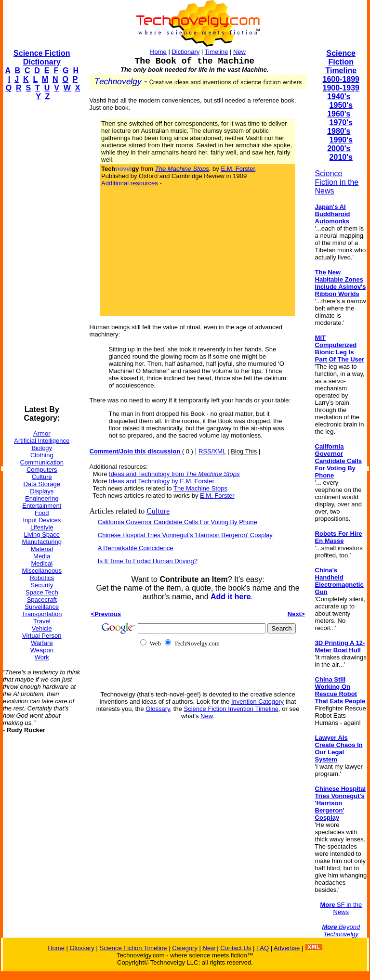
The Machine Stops (200, 488)
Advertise (287, 948)
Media (42, 556)
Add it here (231, 597)
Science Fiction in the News (337, 182)
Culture (42, 477)
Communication (42, 462)
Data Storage (42, 484)
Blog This (244, 451)
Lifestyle (42, 527)
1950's (341, 105)
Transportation (42, 614)
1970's (341, 122)
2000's (339, 148)
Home (158, 52)
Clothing (42, 455)
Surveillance (42, 607)
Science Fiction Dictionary (42, 58)
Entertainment (42, 506)
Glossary (158, 709)
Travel (42, 621)
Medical (42, 563)
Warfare (42, 643)
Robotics (42, 578)
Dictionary (185, 52)
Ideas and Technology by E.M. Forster (162, 481)
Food (42, 513)
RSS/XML (212, 451)
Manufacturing (42, 542)
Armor (42, 433)
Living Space (42, 535)
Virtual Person (42, 636)
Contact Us (236, 948)
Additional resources (130, 183)
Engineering (42, 498)
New (239, 52)
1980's (339, 131)
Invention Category (258, 702)
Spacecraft (42, 600)
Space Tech (42, 592)
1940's (339, 97)
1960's (339, 114)
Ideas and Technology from (174, 474)
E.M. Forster (238, 169)
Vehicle (42, 628)
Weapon (42, 650)
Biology (42, 448)
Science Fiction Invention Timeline (231, 709)
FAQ (263, 948)
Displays (42, 491)
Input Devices (42, 520)
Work (42, 657)
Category (185, 948)
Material (42, 549)
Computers (42, 470)
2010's (341, 157)
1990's (341, 140)
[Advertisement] (41, 253)
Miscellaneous (42, 571)
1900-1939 (341, 88)
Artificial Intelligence (42, 441)
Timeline (217, 52)
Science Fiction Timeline (341, 62)
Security (42, 585)
